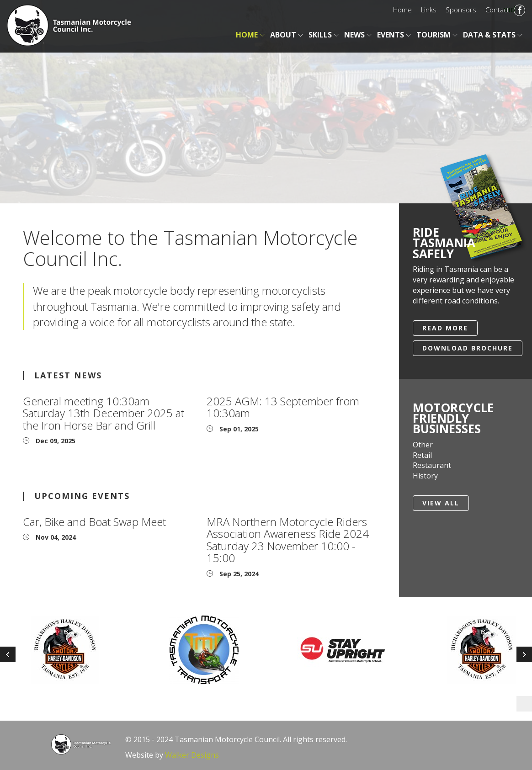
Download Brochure (468, 348)
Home (402, 10)
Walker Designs (192, 755)
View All (441, 503)
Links (429, 10)
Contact (497, 10)
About (283, 35)
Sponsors (461, 10)
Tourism (434, 35)
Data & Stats (489, 35)
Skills (320, 35)
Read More (445, 328)
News (354, 35)
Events (391, 35)
